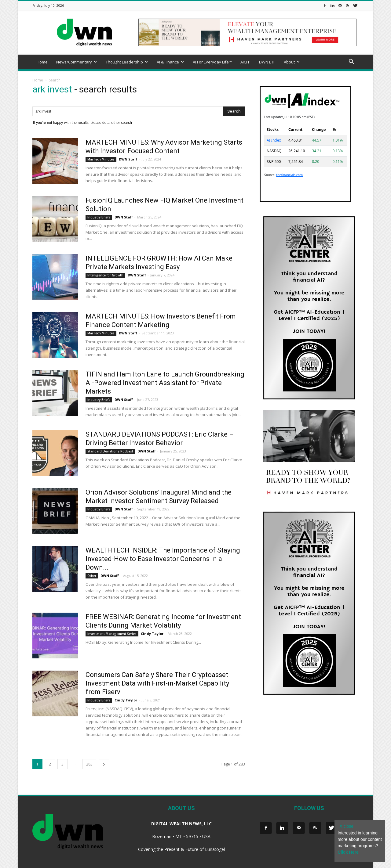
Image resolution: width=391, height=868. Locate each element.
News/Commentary (77, 62)
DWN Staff (128, 159)
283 (89, 764)
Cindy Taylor (152, 634)
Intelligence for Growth (105, 275)
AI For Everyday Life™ (212, 62)
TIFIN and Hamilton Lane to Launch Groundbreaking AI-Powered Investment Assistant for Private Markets (165, 383)
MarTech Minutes (101, 159)
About (292, 62)
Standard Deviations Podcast (110, 451)
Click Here (348, 852)
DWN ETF (267, 62)
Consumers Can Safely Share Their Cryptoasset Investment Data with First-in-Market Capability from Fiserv (157, 683)
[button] (351, 62)
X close (346, 826)
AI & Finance (170, 62)
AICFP (245, 62)
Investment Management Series (112, 634)
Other (92, 576)
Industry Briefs (99, 217)
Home (42, 62)
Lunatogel (215, 849)
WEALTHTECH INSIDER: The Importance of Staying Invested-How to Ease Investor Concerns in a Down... (163, 559)
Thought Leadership (127, 62)
